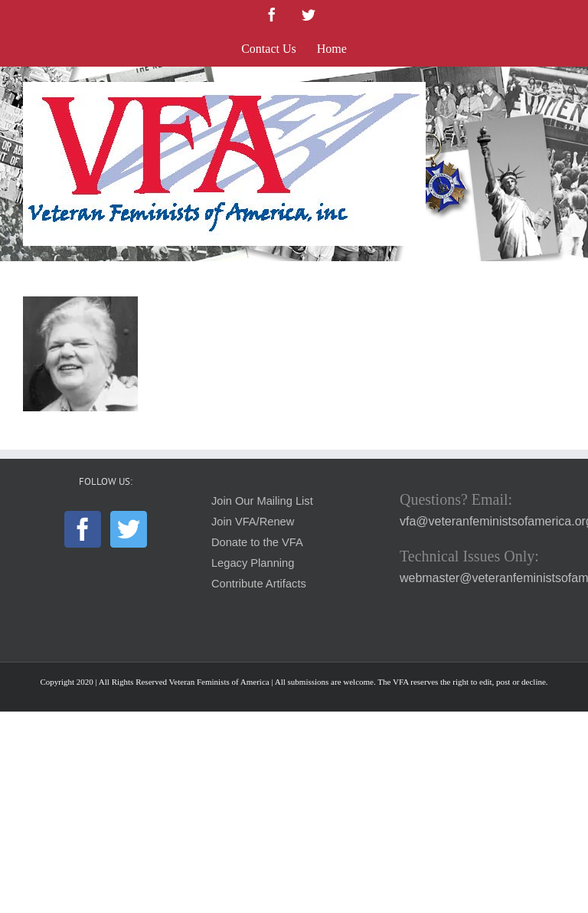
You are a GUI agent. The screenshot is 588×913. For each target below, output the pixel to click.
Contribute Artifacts (259, 584)
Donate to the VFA (257, 542)
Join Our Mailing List (262, 501)
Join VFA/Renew (253, 522)
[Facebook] (83, 529)
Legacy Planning (253, 563)
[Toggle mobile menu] (557, 90)
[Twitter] (129, 529)
